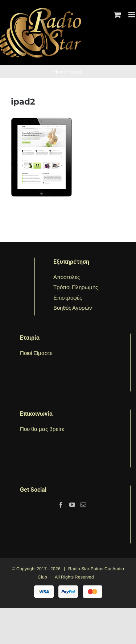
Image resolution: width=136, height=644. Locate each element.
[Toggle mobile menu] (132, 15)
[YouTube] (72, 505)
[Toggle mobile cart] (118, 15)
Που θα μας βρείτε (42, 429)
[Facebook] (61, 505)
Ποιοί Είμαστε (36, 353)
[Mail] (83, 505)
